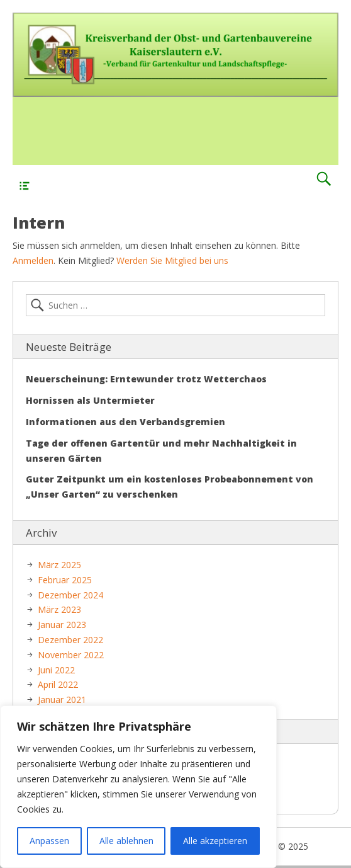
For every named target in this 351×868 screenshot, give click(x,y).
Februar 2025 (65, 580)
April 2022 (58, 684)
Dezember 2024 (70, 595)
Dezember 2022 (70, 640)
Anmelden (33, 260)
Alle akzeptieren (215, 841)
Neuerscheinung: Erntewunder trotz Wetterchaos (146, 379)
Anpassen (49, 841)
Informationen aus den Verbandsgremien (125, 422)
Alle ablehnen (126, 841)
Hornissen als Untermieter (90, 400)
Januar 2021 (62, 700)
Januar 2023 (62, 625)
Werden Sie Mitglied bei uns (172, 260)
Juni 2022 (56, 670)
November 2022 (71, 655)
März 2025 (59, 565)
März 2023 (59, 609)
